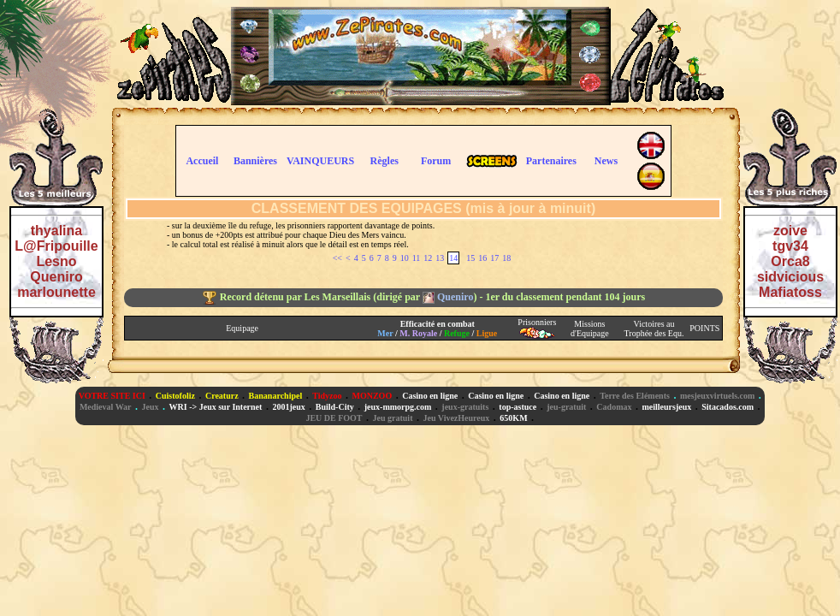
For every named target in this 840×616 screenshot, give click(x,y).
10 (405, 258)
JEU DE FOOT (334, 418)
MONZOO (373, 396)
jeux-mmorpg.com (398, 407)
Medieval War (106, 407)
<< (337, 258)
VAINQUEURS (320, 161)
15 (470, 258)
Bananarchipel (276, 396)
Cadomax (614, 407)
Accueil (202, 161)
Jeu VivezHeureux (456, 418)
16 (482, 258)
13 (440, 258)
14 (453, 258)
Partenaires (551, 161)
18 (506, 258)
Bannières (255, 161)
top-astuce (518, 407)
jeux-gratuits (465, 407)
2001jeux (288, 407)
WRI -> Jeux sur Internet (216, 407)
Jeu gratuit (393, 418)
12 (428, 258)
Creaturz (222, 396)
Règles (385, 161)
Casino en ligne (430, 396)
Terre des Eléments (635, 396)
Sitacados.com (728, 407)
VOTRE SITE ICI (112, 396)
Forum (436, 161)
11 (417, 258)
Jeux (151, 407)
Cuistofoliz (175, 396)
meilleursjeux (666, 407)
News (606, 161)
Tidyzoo (327, 396)
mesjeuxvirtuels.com (717, 396)
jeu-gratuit (566, 407)
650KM (513, 418)
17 (494, 258)
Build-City (335, 407)
